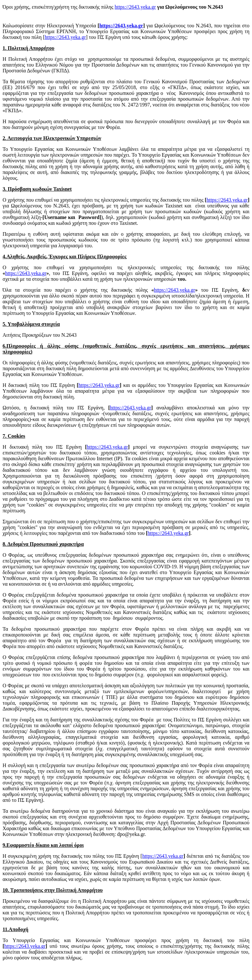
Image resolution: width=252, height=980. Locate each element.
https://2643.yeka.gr (135, 7)
